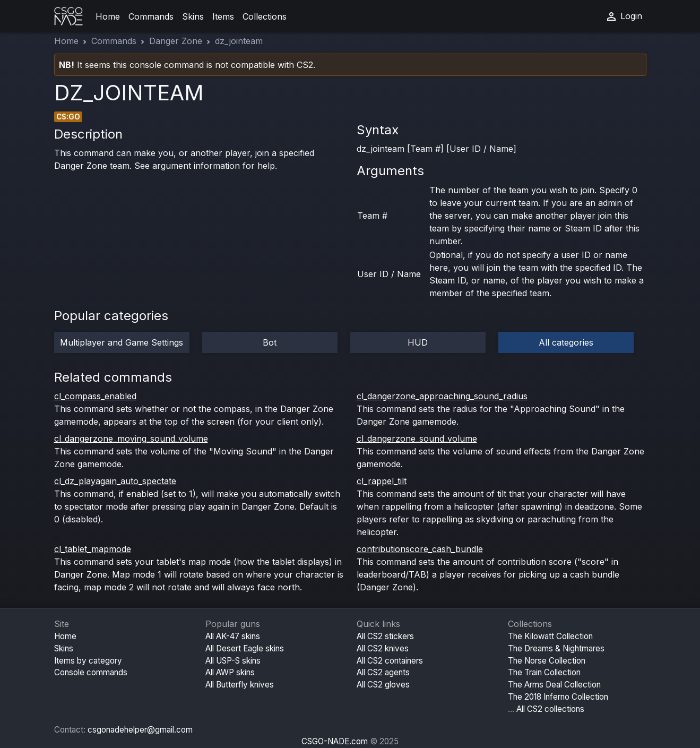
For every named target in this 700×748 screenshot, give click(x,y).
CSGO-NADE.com (335, 741)
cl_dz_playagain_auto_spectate (115, 481)
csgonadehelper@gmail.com (140, 730)
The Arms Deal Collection (554, 685)
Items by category (88, 661)
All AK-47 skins (233, 636)
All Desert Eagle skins (245, 648)
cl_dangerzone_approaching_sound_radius (442, 396)
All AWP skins (230, 672)
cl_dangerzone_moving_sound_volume (131, 439)
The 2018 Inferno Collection (558, 697)
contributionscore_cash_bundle (420, 549)
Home (108, 16)
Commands (151, 16)
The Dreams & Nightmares (556, 648)
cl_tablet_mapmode (93, 549)
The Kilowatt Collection (550, 636)
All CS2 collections (550, 709)
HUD (418, 342)
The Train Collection (544, 672)
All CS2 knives (383, 648)
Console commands (91, 672)
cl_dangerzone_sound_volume (417, 439)
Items (223, 16)
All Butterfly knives (240, 685)
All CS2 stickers (385, 636)
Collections (265, 16)
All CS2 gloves (383, 685)
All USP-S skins (233, 661)
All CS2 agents (383, 672)
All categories (566, 342)
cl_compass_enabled (95, 396)
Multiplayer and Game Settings (122, 342)
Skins (193, 16)
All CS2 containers (390, 661)
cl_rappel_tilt (382, 481)
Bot (270, 342)
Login (624, 16)
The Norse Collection (547, 661)
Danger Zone (176, 41)
